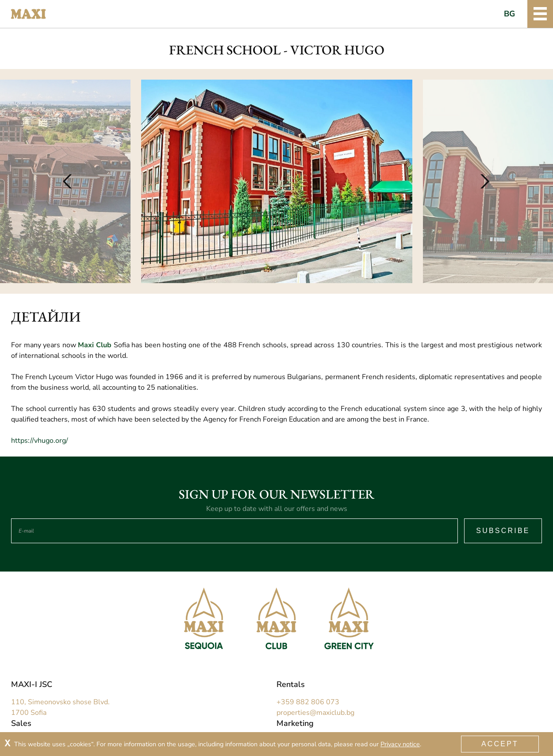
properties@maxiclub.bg (315, 713)
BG (510, 14)
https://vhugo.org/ (40, 441)
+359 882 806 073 (308, 702)
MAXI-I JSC (32, 684)
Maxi (28, 14)
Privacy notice (400, 744)
